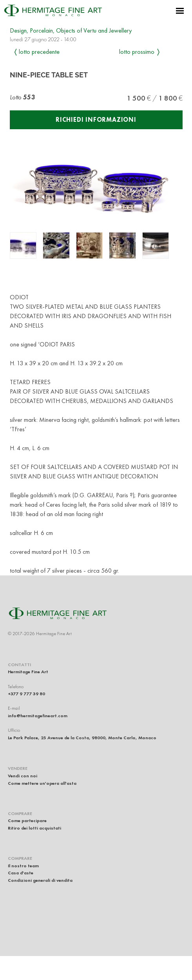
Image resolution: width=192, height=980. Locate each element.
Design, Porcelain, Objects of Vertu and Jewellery (71, 30)
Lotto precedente (39, 52)
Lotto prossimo (137, 52)
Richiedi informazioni (96, 120)
